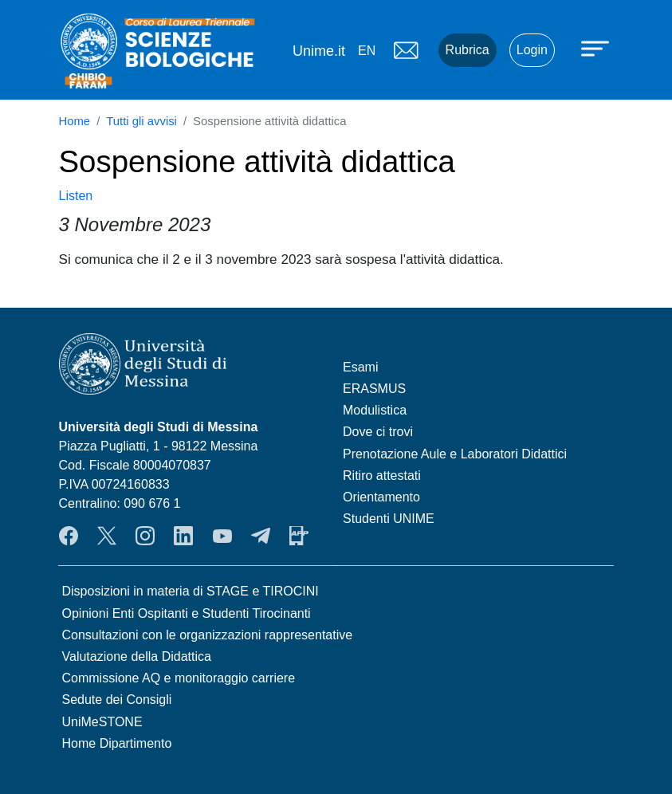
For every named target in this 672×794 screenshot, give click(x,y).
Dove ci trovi (378, 432)
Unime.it (319, 51)
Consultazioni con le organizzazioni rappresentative (208, 635)
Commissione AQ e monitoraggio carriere (179, 678)
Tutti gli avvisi (141, 121)
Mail (407, 50)
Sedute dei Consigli (117, 700)
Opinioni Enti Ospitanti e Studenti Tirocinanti (187, 613)
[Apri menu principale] (597, 48)
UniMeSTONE (102, 722)
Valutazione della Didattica (137, 656)
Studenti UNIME (389, 519)
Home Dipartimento (117, 743)
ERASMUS (374, 389)
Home (75, 121)
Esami (360, 367)
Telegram (261, 536)
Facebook (69, 536)
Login (532, 50)
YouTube (222, 536)
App (299, 536)
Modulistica (375, 410)
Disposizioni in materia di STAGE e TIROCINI (191, 591)
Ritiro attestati (382, 476)
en (367, 51)
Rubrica (468, 50)
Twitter (107, 536)
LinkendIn (183, 536)
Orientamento (381, 497)
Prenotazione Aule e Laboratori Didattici (455, 454)
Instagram (145, 536)
